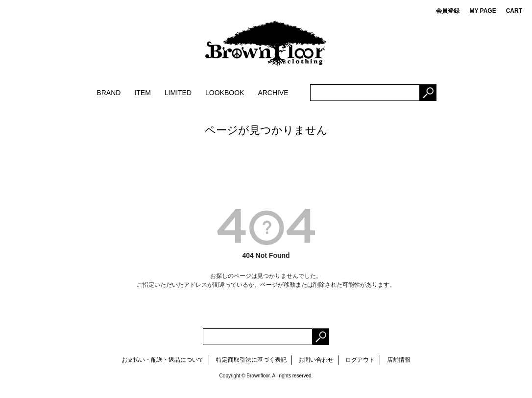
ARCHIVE (273, 93)
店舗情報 (399, 360)
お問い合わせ (316, 360)
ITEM (142, 93)
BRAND (109, 93)
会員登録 (448, 11)
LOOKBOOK (225, 93)
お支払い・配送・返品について (163, 360)
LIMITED (178, 93)
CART (514, 11)
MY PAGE (483, 11)
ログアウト (360, 360)
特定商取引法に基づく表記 (251, 360)
